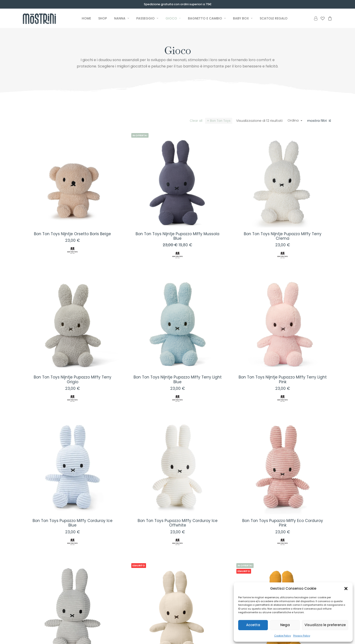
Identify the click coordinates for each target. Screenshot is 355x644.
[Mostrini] (44, 18)
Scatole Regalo (274, 18)
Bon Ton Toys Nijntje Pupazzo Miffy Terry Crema (297, 207)
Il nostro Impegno (196, 620)
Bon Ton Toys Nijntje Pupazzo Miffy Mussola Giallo (297, 552)
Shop (103, 18)
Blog (185, 632)
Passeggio (147, 18)
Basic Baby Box (147, 620)
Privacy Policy (302, 636)
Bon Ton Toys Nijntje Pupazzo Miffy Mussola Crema (221, 552)
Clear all (199, 121)
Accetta (253, 625)
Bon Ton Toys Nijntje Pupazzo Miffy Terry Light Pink (297, 322)
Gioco (173, 18)
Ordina (296, 121)
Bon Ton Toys (223, 121)
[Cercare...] (59, 304)
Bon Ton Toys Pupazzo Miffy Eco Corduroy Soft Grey (144, 552)
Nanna (122, 18)
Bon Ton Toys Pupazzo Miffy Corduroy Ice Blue (144, 437)
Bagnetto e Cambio (207, 18)
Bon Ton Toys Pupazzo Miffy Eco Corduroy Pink (297, 437)
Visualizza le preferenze (325, 625)
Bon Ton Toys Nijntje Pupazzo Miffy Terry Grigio (144, 322)
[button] (346, 589)
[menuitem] (86, 18)
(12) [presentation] (44, 152)
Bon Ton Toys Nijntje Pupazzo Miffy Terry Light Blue (221, 322)
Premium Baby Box (150, 614)
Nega (285, 625)
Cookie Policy (283, 636)
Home (86, 18)
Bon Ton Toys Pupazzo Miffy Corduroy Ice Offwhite (220, 437)
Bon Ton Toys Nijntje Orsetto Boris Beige (144, 207)
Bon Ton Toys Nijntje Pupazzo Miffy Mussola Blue (221, 207)
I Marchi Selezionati (198, 626)
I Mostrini (189, 614)
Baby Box (243, 18)
